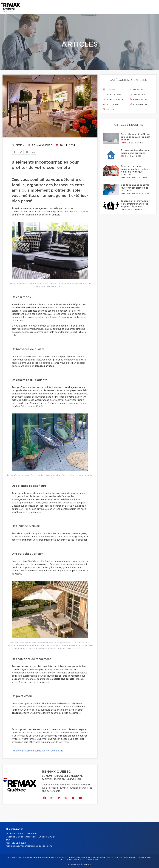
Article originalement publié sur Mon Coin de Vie (37, 751)
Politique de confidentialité (125, 857)
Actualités (111, 105)
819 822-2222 (19, 843)
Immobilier (137, 95)
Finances (137, 90)
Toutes (109, 90)
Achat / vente (113, 100)
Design (18, 145)
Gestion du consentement (86, 860)
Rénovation (138, 100)
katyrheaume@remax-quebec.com (34, 846)
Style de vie (138, 105)
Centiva (86, 864)
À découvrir (112, 95)
